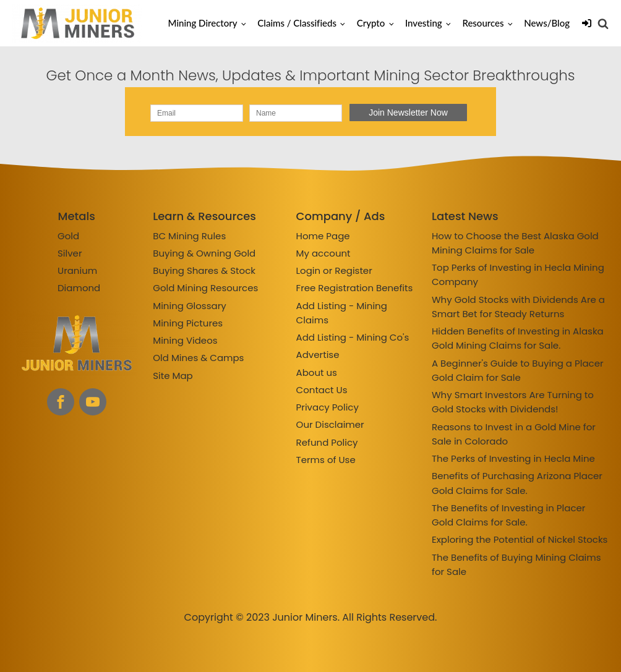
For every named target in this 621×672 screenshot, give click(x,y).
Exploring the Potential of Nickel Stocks (520, 539)
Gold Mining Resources (205, 288)
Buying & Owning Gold (204, 253)
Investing (424, 23)
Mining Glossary (189, 306)
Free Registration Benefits (355, 288)
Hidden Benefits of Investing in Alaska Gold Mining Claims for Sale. (518, 338)
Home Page (323, 236)
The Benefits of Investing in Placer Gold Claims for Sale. (508, 515)
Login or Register (334, 270)
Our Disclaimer (330, 424)
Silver (70, 253)
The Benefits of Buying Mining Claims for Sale (516, 564)
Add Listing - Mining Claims (342, 313)
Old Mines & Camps (198, 358)
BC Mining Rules (189, 236)
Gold (68, 236)
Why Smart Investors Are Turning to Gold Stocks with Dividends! (513, 402)
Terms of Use (326, 460)
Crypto (371, 23)
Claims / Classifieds (297, 23)
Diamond (79, 288)
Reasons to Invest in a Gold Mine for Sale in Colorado (514, 434)
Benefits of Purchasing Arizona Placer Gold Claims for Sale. (517, 483)
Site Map (173, 376)
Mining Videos (185, 340)
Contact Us (322, 390)
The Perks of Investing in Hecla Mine (513, 458)
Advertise (318, 355)
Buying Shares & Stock (204, 270)
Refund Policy (327, 442)
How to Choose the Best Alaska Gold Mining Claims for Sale (515, 243)
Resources (483, 23)
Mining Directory (203, 23)
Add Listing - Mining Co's (353, 337)
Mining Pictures (188, 323)
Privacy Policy (328, 407)
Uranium (77, 270)
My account (323, 253)
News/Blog (547, 23)
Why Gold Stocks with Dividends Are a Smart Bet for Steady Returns (518, 307)
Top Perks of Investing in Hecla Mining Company (518, 274)
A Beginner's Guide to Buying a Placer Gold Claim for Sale (518, 370)
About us (317, 372)
